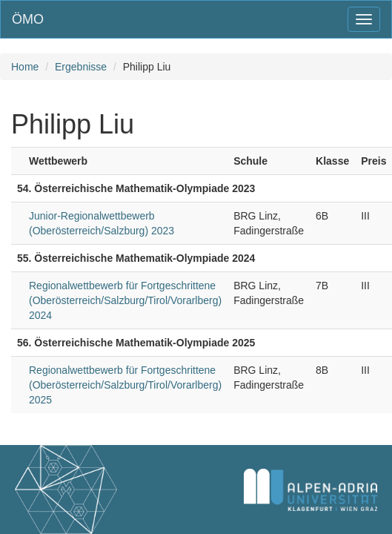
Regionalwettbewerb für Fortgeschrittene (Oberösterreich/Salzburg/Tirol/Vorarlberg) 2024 (125, 300)
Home (25, 67)
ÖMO (28, 19)
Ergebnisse (81, 67)
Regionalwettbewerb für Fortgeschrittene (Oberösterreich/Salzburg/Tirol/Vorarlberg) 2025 (125, 385)
